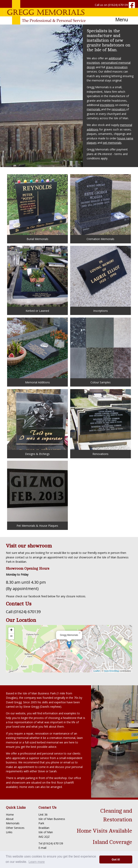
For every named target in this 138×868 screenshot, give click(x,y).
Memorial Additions (37, 351)
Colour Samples (100, 351)
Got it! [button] (116, 859)
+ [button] (11, 630)
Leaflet (97, 671)
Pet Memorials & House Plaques (37, 494)
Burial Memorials (37, 208)
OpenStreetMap (112, 671)
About (10, 819)
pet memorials (112, 143)
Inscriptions (100, 279)
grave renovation (117, 67)
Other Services (15, 828)
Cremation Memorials (100, 208)
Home (10, 815)
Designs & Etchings (37, 422)
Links (9, 832)
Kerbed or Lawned (37, 279)
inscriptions (107, 105)
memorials (94, 109)
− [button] (11, 636)
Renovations (100, 422)
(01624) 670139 (118, 5)
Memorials (13, 823)
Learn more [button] (37, 862)
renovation (119, 109)
